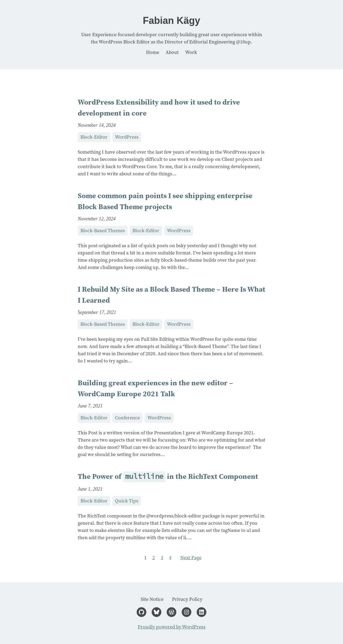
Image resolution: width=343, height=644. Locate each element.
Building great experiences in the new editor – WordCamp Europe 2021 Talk (155, 388)
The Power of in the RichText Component (168, 477)
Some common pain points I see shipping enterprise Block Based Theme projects (165, 201)
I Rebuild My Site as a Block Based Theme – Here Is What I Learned (171, 295)
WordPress (127, 137)
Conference (127, 418)
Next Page (191, 558)
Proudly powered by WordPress (172, 627)
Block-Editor (94, 137)
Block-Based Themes (103, 231)
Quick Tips (127, 501)
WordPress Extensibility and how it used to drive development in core (159, 108)
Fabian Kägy (171, 21)
